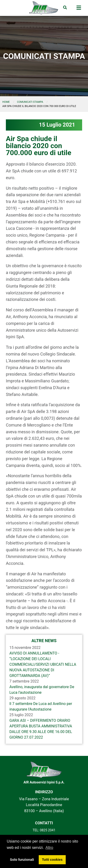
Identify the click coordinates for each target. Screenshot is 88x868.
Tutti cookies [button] (52, 860)
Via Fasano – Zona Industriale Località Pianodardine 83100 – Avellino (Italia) (44, 805)
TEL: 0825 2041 (44, 830)
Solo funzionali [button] (22, 860)
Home (6, 102)
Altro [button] (49, 848)
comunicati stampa (30, 102)
